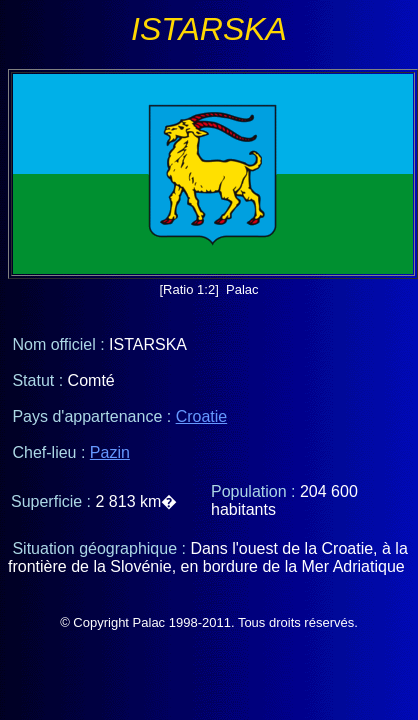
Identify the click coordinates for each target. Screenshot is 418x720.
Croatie (202, 416)
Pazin (110, 452)
